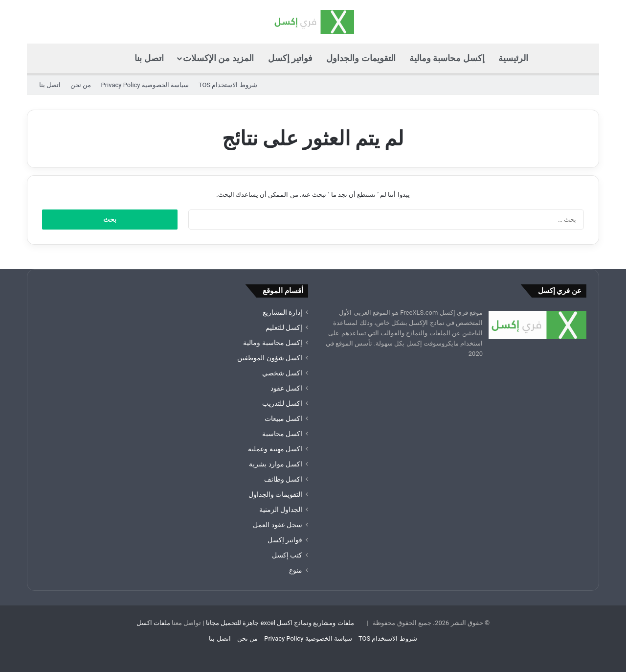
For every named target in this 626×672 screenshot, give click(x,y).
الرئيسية (513, 58)
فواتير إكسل (290, 58)
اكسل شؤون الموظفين (270, 358)
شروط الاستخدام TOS (228, 85)
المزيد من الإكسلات (218, 58)
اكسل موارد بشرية (276, 464)
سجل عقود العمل (278, 525)
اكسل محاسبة (282, 434)
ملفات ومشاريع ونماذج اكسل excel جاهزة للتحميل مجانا (280, 623)
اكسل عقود (286, 388)
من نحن (81, 85)
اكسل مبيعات (283, 418)
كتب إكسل (287, 555)
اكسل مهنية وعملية (275, 449)
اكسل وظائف (283, 479)
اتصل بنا (149, 58)
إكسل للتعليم (284, 327)
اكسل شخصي (282, 373)
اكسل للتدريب (282, 403)
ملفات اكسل (153, 623)
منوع (296, 570)
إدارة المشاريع (282, 312)
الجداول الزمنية (281, 510)
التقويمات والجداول (361, 58)
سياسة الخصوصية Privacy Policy (145, 85)
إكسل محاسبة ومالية (447, 58)
